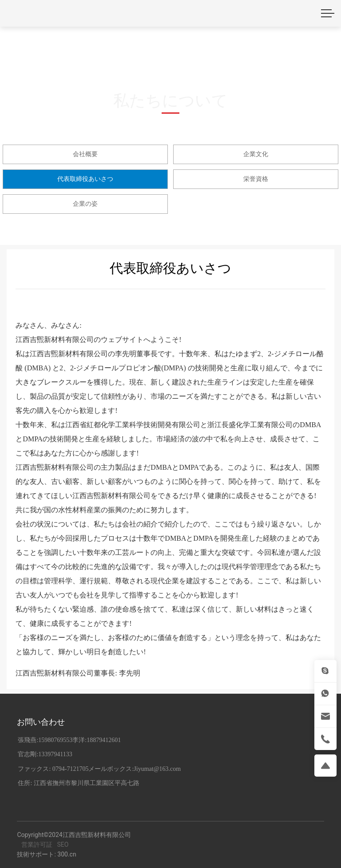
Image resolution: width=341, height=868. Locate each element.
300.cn (67, 854)
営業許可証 (37, 844)
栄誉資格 (256, 179)
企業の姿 (85, 204)
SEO (63, 844)
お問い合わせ (41, 722)
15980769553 (55, 740)
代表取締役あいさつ (85, 179)
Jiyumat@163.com (157, 769)
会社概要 (85, 154)
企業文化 (256, 154)
